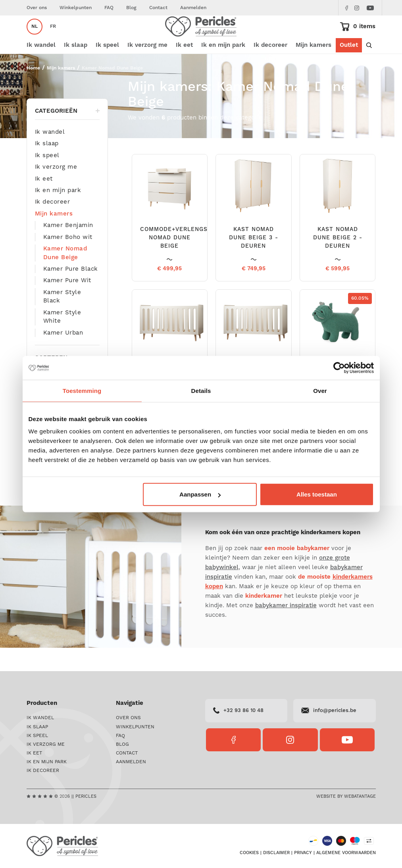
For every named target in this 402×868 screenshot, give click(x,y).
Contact (158, 8)
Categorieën (67, 134)
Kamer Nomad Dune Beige (65, 276)
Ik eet (44, 202)
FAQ (109, 8)
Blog (131, 8)
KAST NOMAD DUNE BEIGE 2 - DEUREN (338, 261)
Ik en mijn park (58, 213)
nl (35, 38)
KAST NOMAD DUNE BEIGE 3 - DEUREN (254, 261)
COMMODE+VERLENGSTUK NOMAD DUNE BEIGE (180, 261)
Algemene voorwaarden (346, 853)
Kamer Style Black (62, 319)
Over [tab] (320, 390)
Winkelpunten (76, 8)
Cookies (249, 853)
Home (33, 91)
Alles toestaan (317, 494)
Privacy (303, 853)
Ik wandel (50, 155)
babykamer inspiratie (286, 628)
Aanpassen (200, 494)
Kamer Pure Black (71, 292)
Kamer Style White (62, 340)
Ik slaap (47, 166)
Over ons (37, 8)
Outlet (349, 68)
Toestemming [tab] (82, 390)
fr (53, 38)
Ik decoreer (53, 225)
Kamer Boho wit (68, 260)
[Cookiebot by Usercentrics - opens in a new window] (339, 368)
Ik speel (47, 178)
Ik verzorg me (56, 190)
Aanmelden (193, 8)
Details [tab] (201, 390)
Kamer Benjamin (68, 248)
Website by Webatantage (346, 797)
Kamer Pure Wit (67, 304)
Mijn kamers (314, 68)
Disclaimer (276, 853)
